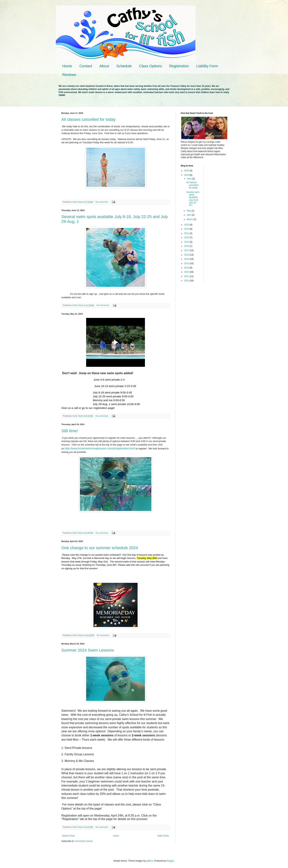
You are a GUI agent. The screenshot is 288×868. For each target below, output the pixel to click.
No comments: (102, 202)
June (189, 179)
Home (67, 66)
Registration (179, 66)
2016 (187, 255)
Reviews (69, 75)
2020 (187, 238)
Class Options (151, 66)
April (189, 215)
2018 (187, 246)
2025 (187, 171)
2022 (187, 229)
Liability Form (207, 66)
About (104, 66)
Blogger (170, 861)
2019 (187, 242)
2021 (187, 233)
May (189, 211)
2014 (187, 263)
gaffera (150, 861)
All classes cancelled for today (88, 119)
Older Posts (163, 836)
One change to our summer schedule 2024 (100, 548)
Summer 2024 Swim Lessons (88, 650)
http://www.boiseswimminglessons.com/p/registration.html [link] (100, 448)
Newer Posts (69, 836)
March (190, 219)
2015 (187, 259)
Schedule (124, 66)
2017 (187, 250)
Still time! (70, 431)
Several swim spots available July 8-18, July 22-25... (193, 199)
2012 (187, 272)
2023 (187, 225)
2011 (187, 276)
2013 (187, 268)
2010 (187, 281)
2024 (187, 175)
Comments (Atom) (84, 841)
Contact (86, 66)
